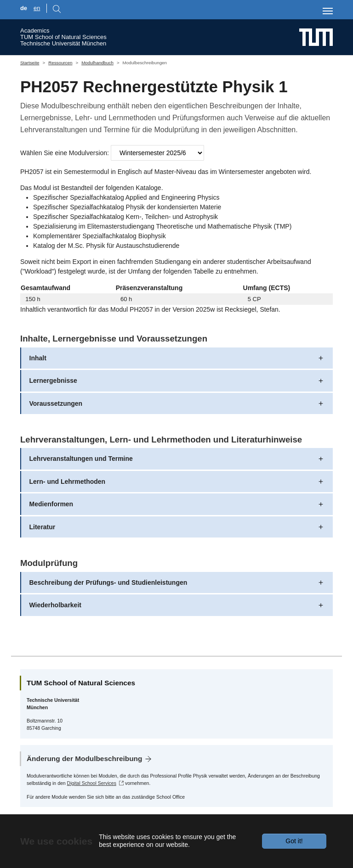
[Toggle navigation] (328, 11)
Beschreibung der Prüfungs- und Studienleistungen (108, 582)
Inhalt (38, 358)
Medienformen (51, 504)
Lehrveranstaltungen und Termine (81, 459)
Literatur (43, 527)
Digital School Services (92, 783)
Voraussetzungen (56, 403)
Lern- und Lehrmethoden (68, 482)
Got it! (294, 841)
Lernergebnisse (53, 381)
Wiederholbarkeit (55, 605)
